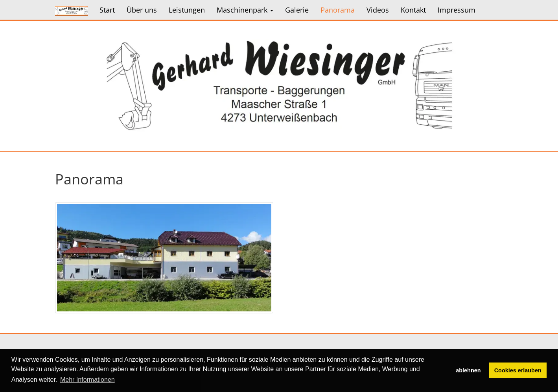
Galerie (297, 10)
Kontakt (413, 10)
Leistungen (187, 10)
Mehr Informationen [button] (87, 380)
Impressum (457, 10)
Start (107, 10)
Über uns (142, 10)
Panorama (338, 10)
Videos (378, 10)
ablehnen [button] (468, 370)
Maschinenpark (245, 10)
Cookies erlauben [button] (518, 370)
